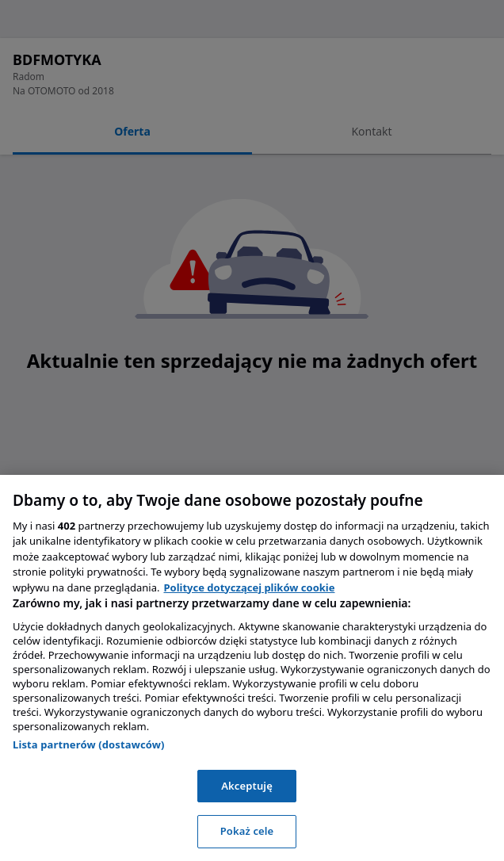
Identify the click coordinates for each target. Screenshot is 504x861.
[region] (252, 668)
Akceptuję (247, 786)
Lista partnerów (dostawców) (89, 744)
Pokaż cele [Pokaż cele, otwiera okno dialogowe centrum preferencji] (247, 831)
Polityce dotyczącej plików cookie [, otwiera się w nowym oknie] (249, 587)
